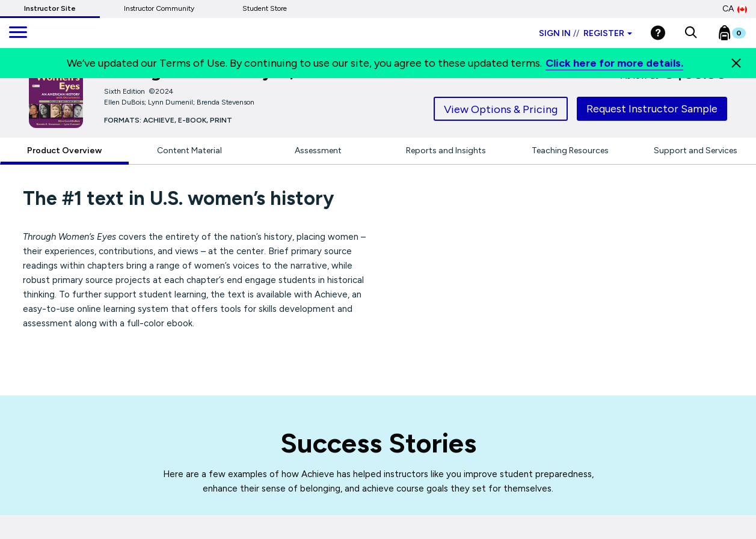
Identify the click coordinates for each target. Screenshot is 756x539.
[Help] (658, 33)
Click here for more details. (614, 63)
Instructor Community (159, 8)
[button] (691, 33)
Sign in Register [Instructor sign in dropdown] (585, 33)
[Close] (736, 63)
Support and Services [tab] (696, 151)
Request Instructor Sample (652, 109)
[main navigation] (18, 33)
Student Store (265, 8)
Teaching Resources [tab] (570, 151)
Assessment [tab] (318, 151)
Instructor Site (50, 8)
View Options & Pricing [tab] (501, 109)
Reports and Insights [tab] (446, 151)
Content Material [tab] (189, 151)
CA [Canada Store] (735, 9)
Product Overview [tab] (64, 151)
